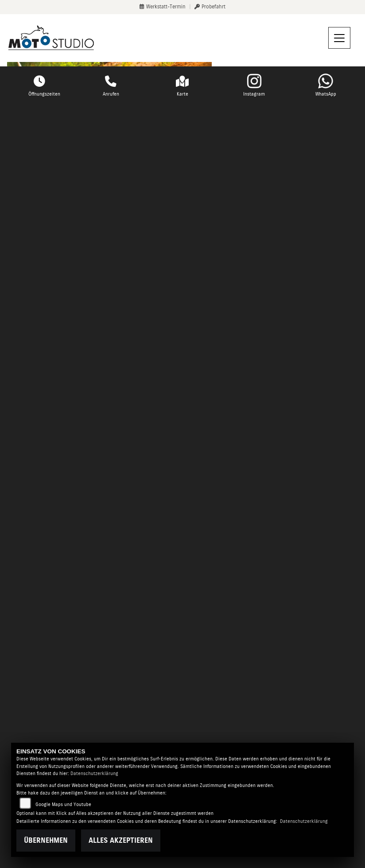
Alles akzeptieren (121, 840)
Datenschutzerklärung (94, 773)
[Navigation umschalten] (339, 38)
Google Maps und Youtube (63, 804)
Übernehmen (46, 840)
